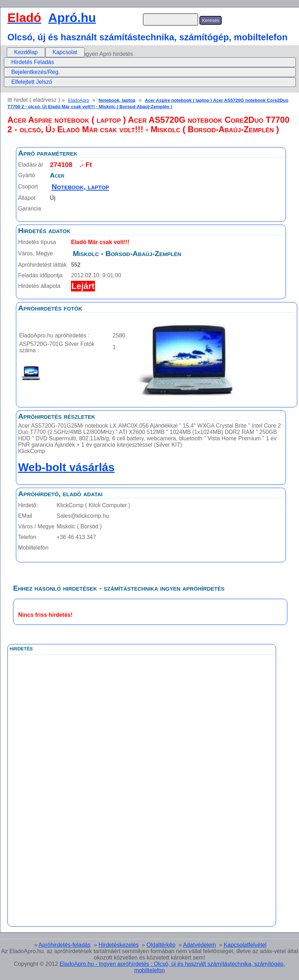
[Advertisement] (113, 813)
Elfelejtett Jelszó (32, 82)
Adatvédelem (199, 945)
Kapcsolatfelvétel (245, 945)
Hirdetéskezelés (119, 945)
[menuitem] (26, 52)
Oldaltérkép (161, 945)
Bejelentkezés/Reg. (36, 72)
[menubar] (46, 52)
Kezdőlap (26, 52)
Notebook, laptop (117, 100)
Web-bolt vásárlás (66, 467)
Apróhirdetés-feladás (65, 945)
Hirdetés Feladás (33, 62)
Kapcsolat (65, 52)
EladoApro (79, 100)
